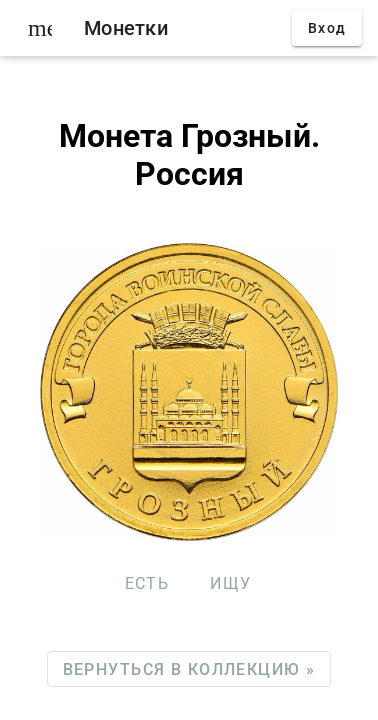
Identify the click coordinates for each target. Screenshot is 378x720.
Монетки (126, 28)
